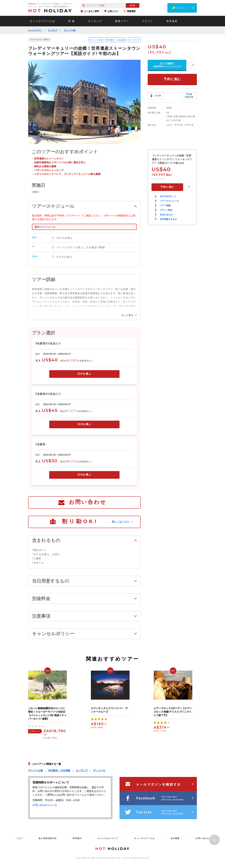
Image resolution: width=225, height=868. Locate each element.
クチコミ (148, 21)
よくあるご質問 (92, 11)
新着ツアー (122, 21)
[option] (84, 102)
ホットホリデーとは (43, 21)
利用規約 (77, 838)
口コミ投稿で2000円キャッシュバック (167, 65)
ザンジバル (99, 770)
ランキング (95, 21)
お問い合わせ (88, 502)
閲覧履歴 (131, 11)
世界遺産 (172, 21)
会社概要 (175, 838)
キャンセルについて (108, 838)
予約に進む (172, 79)
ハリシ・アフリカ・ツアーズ (180, 125)
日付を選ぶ (84, 374)
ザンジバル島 (70, 30)
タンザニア (53, 30)
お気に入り (113, 11)
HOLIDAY (50, 11)
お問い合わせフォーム (45, 805)
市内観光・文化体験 (116, 40)
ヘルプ (19, 838)
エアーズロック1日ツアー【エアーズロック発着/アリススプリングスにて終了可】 (173, 712)
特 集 (72, 21)
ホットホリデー (35, 30)
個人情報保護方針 (48, 838)
